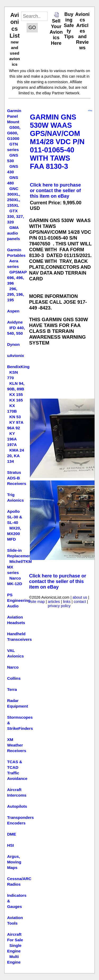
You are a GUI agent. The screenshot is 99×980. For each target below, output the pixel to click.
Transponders (20, 817)
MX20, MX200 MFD (14, 534)
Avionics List (15, 25)
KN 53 (15, 417)
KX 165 (16, 400)
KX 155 (16, 394)
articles (54, 602)
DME (12, 834)
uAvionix (16, 356)
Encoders (16, 823)
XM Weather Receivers (17, 745)
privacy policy (59, 606)
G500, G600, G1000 (14, 133)
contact (80, 602)
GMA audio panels (13, 233)
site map (37, 602)
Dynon (13, 344)
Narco (13, 667)
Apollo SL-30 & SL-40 (15, 517)
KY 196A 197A (12, 439)
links (67, 602)
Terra (12, 689)
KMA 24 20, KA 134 (16, 456)
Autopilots (17, 806)
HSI (11, 845)
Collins (14, 678)
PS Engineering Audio (19, 600)
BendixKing (18, 367)
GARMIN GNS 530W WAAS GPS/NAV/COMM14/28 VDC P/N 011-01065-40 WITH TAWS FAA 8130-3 (57, 142)
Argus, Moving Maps (14, 862)
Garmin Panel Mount (14, 116)
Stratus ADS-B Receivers (17, 478)
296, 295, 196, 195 (16, 294)
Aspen (13, 311)
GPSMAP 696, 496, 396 (17, 278)
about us (80, 597)
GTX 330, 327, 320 (16, 216)
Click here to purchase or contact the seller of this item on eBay (55, 191)
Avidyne (15, 322)
